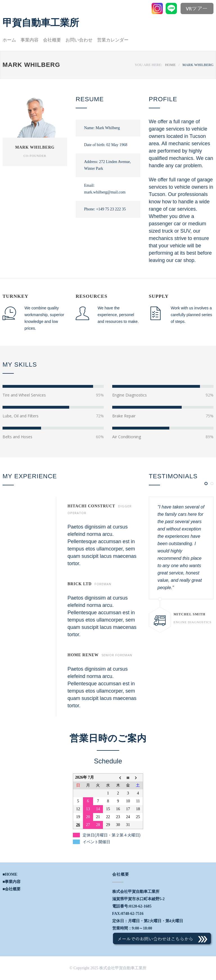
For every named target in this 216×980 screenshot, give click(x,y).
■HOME (10, 874)
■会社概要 (12, 889)
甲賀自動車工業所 (41, 23)
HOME (170, 65)
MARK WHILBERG (35, 147)
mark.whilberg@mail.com (105, 192)
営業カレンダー (113, 40)
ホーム (9, 40)
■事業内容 (12, 882)
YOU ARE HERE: (148, 65)
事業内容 (30, 40)
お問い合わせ (79, 40)
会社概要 (52, 40)
